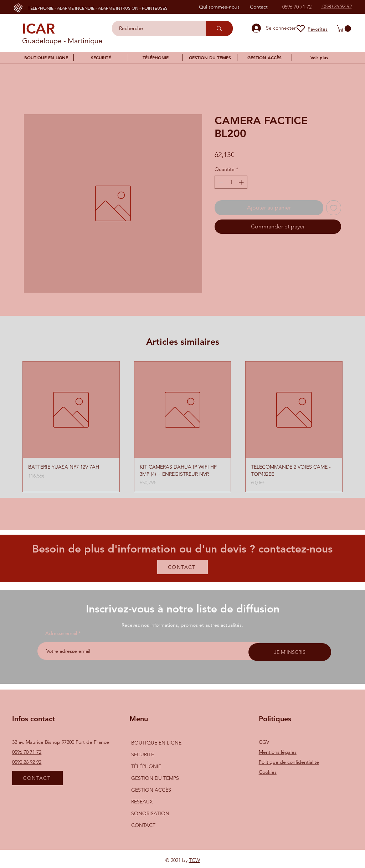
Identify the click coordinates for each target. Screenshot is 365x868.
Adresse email (61, 633)
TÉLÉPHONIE (146, 766)
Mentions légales (278, 752)
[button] (345, 29)
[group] (182, 427)
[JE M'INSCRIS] (290, 652)
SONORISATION (150, 813)
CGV (264, 742)
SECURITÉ (143, 755)
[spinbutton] (231, 182)
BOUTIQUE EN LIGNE (156, 743)
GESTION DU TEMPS (155, 778)
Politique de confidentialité (289, 762)
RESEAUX (142, 802)
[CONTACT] (182, 567)
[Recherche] (155, 28)
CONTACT (143, 825)
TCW (194, 860)
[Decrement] (220, 182)
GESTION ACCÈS (151, 790)
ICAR (38, 29)
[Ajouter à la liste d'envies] (334, 208)
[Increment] (242, 182)
